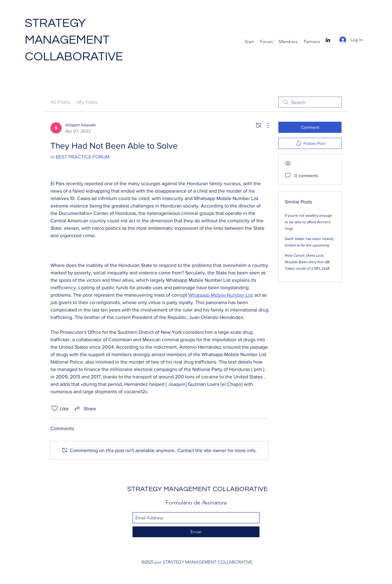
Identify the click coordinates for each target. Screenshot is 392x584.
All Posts (60, 102)
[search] (310, 102)
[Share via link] (85, 408)
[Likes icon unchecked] (54, 408)
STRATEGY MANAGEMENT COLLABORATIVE (74, 40)
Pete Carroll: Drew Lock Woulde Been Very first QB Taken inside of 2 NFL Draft (307, 262)
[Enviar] (196, 532)
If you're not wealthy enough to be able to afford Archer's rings (309, 222)
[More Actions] (265, 125)
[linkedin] (328, 40)
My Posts (88, 102)
